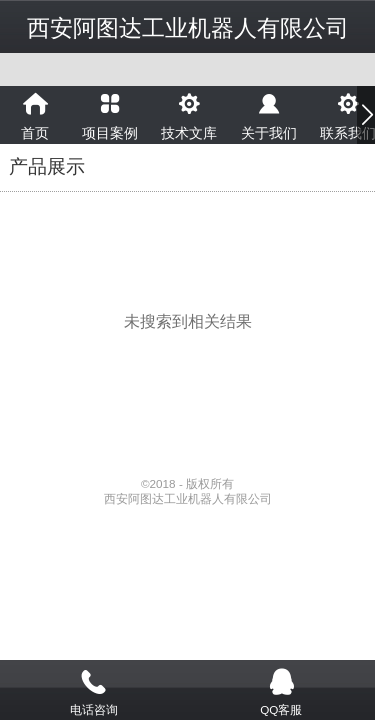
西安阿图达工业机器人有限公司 (188, 28)
